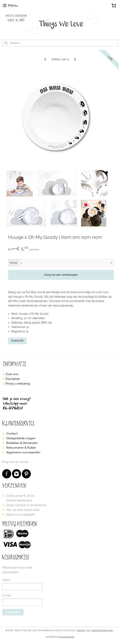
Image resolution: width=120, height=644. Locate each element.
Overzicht (17, 341)
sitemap (81, 630)
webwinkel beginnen (102, 630)
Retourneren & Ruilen (21, 448)
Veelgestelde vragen (21, 438)
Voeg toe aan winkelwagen (61, 275)
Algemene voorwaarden (23, 452)
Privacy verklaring (18, 384)
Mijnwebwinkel (66, 637)
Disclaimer (13, 379)
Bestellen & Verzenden (22, 443)
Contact (12, 434)
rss (88, 630)
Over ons (12, 374)
